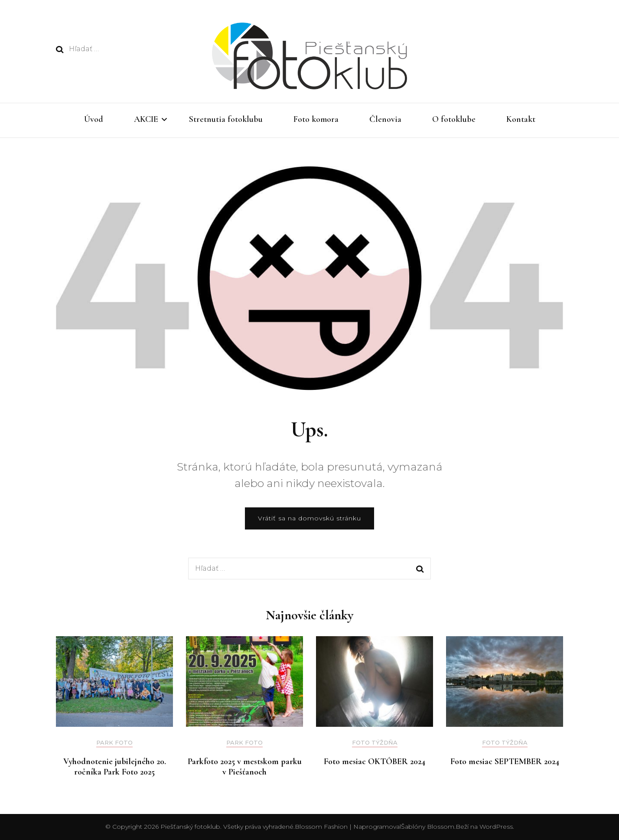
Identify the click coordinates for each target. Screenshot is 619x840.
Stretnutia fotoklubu (226, 119)
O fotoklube (454, 119)
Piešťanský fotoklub (190, 827)
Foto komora (316, 119)
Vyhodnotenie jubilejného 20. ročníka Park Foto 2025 (115, 767)
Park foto (114, 743)
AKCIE (146, 119)
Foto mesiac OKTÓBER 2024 (375, 762)
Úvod (94, 119)
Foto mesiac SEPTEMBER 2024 (505, 762)
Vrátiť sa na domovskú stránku (309, 518)
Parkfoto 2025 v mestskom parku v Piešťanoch (245, 767)
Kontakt (521, 119)
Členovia (385, 119)
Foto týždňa (375, 743)
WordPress (496, 827)
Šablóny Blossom (428, 827)
